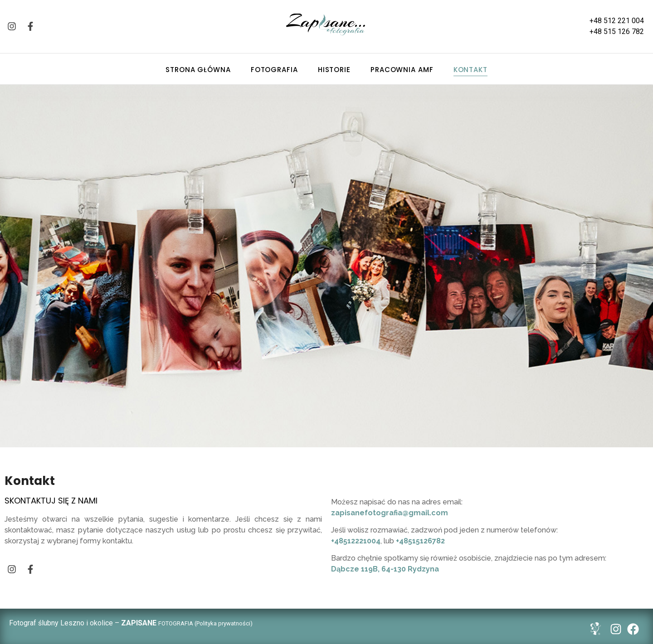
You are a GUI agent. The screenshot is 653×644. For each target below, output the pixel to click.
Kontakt (470, 70)
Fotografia (274, 70)
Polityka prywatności (223, 623)
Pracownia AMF (402, 70)
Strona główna (198, 70)
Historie (334, 70)
